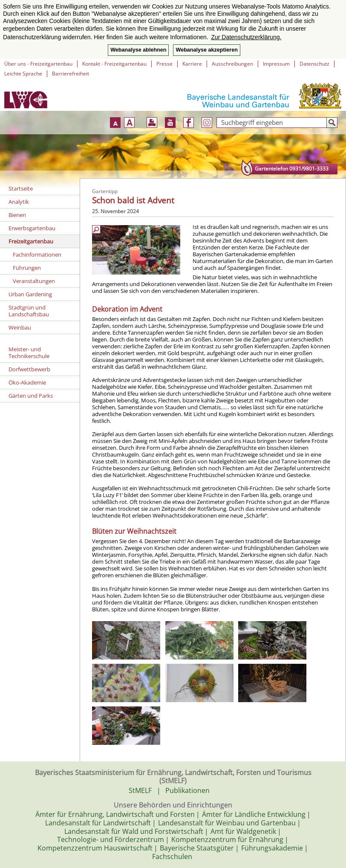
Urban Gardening (30, 294)
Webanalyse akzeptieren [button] (206, 50)
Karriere (192, 64)
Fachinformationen (37, 255)
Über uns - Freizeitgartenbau (38, 64)
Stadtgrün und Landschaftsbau (29, 311)
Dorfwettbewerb (29, 369)
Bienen (17, 215)
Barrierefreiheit (71, 74)
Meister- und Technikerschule (29, 353)
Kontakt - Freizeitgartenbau (114, 64)
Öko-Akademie (27, 382)
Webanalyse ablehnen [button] (138, 50)
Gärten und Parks (31, 396)
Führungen (27, 268)
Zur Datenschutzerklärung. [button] (246, 37)
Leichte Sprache (23, 74)
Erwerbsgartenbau (32, 228)
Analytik (19, 202)
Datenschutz (314, 64)
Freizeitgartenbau (31, 241)
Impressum (276, 64)
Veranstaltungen (34, 281)
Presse (164, 64)
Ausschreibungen (232, 64)
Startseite (21, 188)
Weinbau (20, 327)
